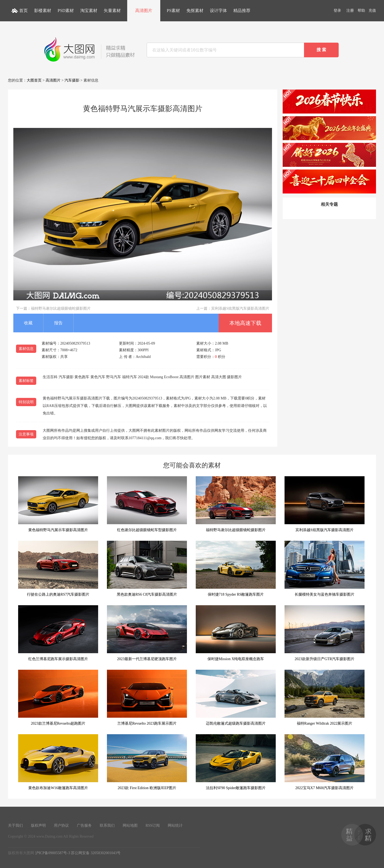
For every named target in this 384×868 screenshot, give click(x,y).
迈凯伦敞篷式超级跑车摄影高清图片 (236, 698)
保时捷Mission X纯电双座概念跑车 (236, 633)
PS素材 (173, 11)
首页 (23, 11)
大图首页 (34, 80)
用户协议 (61, 825)
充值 (372, 11)
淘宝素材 (89, 11)
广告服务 (84, 825)
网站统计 (175, 825)
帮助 (361, 11)
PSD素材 (66, 11)
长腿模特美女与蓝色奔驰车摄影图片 (325, 569)
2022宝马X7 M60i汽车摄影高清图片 (325, 762)
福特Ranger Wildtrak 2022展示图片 (325, 698)
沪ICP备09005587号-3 (53, 853)
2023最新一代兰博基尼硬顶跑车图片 (147, 633)
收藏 (28, 323)
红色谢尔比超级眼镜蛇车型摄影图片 (147, 504)
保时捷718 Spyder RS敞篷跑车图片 (236, 569)
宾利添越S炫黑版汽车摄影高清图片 (240, 308)
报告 (58, 323)
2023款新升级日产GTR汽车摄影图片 (325, 633)
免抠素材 (195, 11)
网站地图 (130, 825)
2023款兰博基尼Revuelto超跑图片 (58, 698)
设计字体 (218, 11)
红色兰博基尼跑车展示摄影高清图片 (58, 633)
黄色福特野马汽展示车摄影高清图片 (58, 504)
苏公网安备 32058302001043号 (96, 853)
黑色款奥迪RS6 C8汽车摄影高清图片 (147, 569)
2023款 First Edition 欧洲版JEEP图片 (147, 762)
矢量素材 (112, 11)
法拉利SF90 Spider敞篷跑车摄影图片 (236, 762)
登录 (337, 11)
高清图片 (144, 11)
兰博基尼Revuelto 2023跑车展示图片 (147, 698)
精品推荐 (242, 11)
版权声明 (38, 825)
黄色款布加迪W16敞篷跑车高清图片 (58, 762)
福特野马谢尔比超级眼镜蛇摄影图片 (61, 308)
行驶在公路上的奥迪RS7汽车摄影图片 (58, 569)
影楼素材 (43, 11)
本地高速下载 (245, 323)
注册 (350, 11)
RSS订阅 (153, 825)
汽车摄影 (72, 80)
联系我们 (107, 825)
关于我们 (15, 825)
